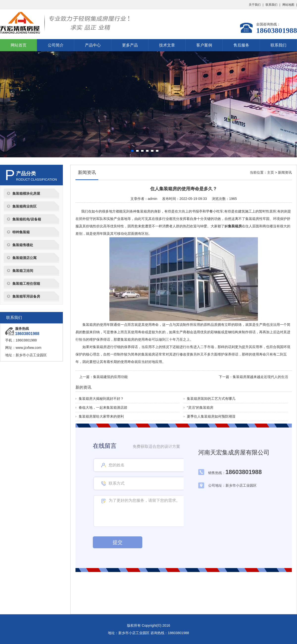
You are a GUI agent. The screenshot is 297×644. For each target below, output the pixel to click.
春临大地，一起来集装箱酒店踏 (103, 407)
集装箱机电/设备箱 (27, 219)
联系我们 (272, 5)
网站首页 (19, 45)
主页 (271, 172)
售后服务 (241, 45)
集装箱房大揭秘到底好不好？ (101, 399)
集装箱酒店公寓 (25, 258)
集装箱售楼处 (23, 245)
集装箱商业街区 (25, 206)
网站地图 (288, 5)
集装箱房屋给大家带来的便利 (101, 416)
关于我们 (255, 5)
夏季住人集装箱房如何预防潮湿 (211, 416)
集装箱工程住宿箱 (26, 284)
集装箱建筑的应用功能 (110, 377)
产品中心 (93, 45)
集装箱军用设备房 (26, 296)
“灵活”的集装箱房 (200, 407)
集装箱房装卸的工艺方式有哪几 (211, 399)
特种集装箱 (21, 232)
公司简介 (56, 45)
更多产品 (130, 45)
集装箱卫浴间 (23, 271)
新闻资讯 (285, 172)
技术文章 (167, 45)
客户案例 (204, 45)
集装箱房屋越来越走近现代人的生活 (260, 377)
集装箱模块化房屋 (26, 193)
